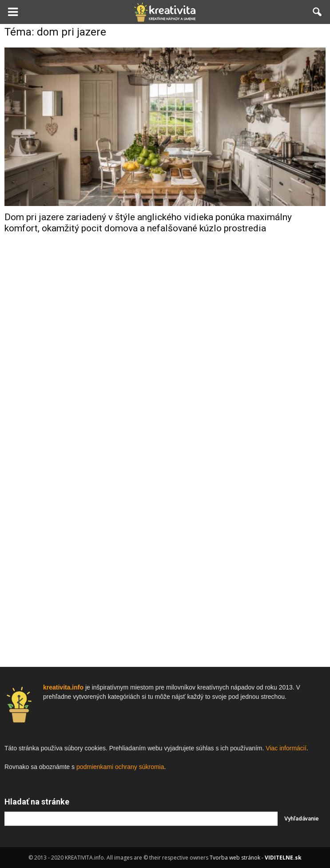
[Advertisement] (165, 382)
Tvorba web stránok (235, 858)
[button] (318, 12)
